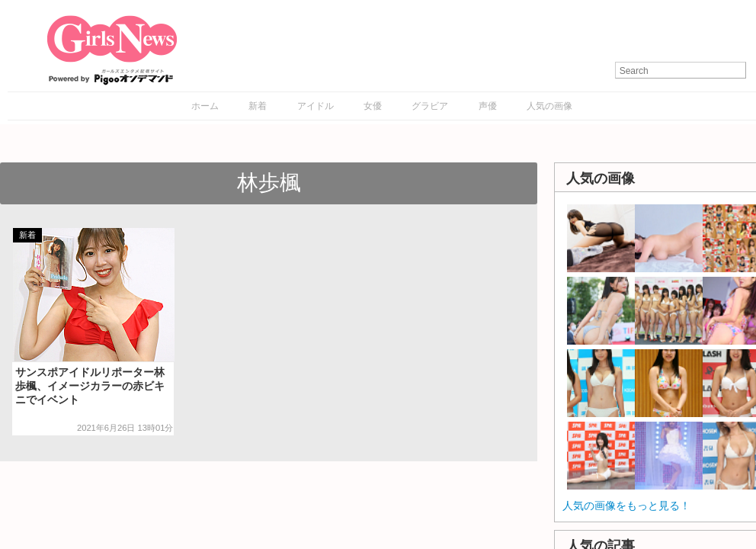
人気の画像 (549, 106)
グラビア (430, 106)
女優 (373, 106)
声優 (488, 106)
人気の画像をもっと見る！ (626, 506)
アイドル (316, 106)
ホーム (205, 106)
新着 (258, 106)
